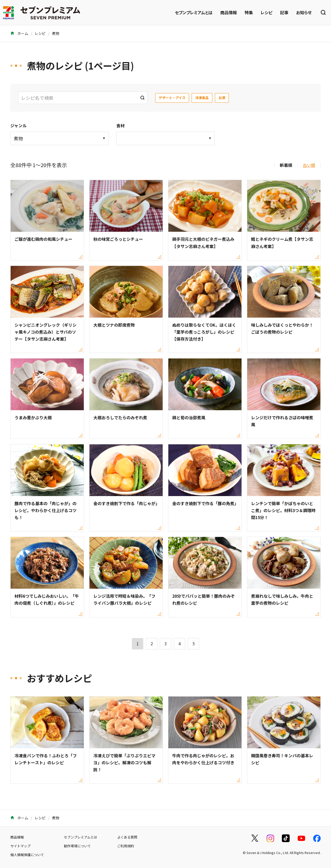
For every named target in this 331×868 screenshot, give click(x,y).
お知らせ (304, 12)
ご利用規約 (126, 846)
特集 (249, 12)
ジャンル (18, 125)
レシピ (266, 12)
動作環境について (77, 846)
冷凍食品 (202, 98)
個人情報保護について (27, 855)
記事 (284, 12)
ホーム (19, 33)
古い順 (309, 165)
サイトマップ (20, 846)
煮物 (56, 33)
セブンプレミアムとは (194, 12)
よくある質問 (127, 837)
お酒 (222, 98)
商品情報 (229, 12)
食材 (121, 125)
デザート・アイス (172, 98)
